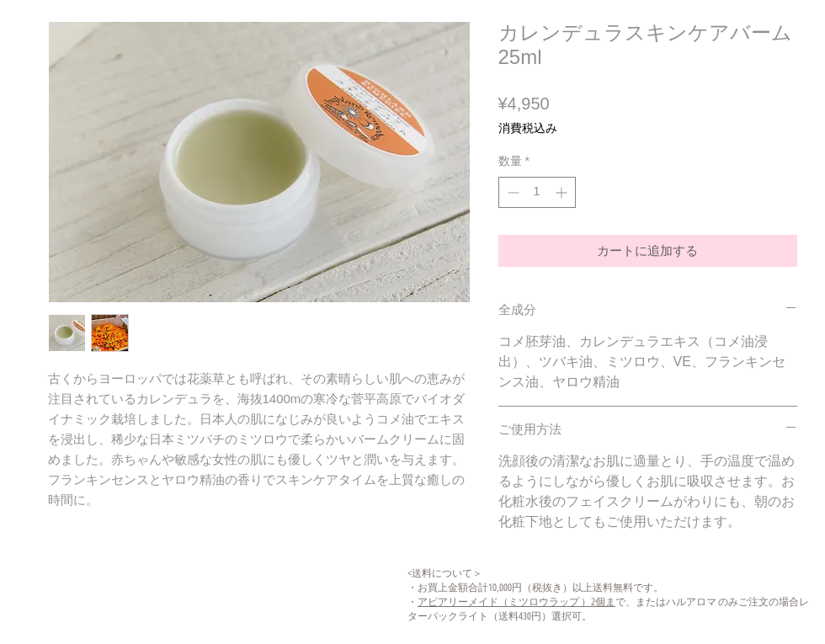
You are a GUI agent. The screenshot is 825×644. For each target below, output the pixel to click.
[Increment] (563, 192)
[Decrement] (511, 192)
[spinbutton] (537, 192)
